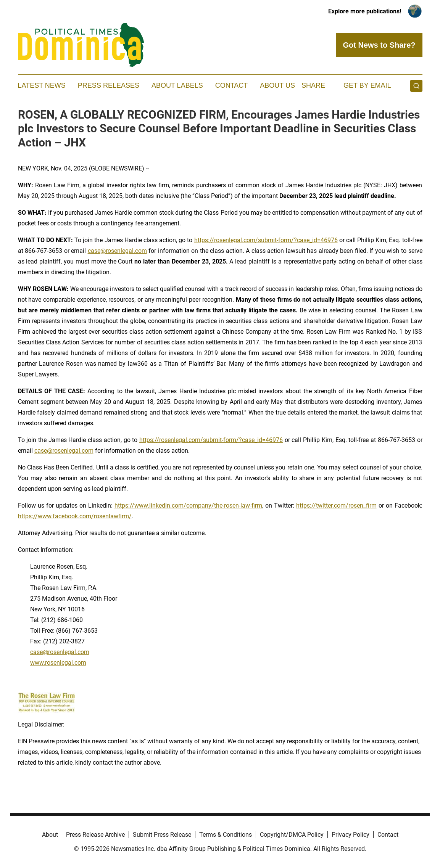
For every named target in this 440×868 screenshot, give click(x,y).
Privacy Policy (351, 835)
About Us (277, 85)
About (50, 835)
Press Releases (109, 85)
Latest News (42, 85)
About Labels (177, 85)
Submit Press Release (162, 835)
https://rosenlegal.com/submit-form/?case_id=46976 (266, 240)
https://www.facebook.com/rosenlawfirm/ (75, 516)
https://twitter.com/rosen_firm (336, 506)
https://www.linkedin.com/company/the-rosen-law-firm (188, 506)
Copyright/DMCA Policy (292, 835)
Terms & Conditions (226, 835)
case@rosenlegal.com (117, 251)
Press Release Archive (95, 835)
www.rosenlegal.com (58, 663)
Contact (232, 85)
